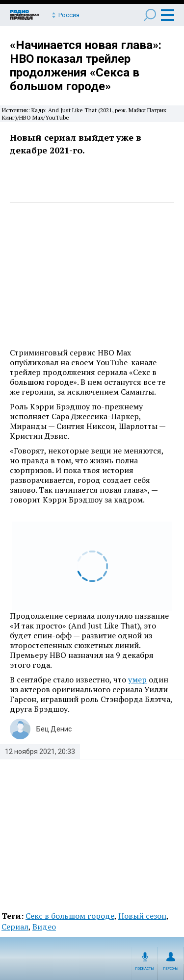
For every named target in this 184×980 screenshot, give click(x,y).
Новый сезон (142, 916)
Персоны (171, 969)
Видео (44, 927)
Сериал (15, 927)
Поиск (150, 15)
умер (137, 679)
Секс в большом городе (70, 916)
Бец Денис (54, 729)
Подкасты (145, 969)
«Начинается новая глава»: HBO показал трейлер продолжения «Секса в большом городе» (86, 66)
